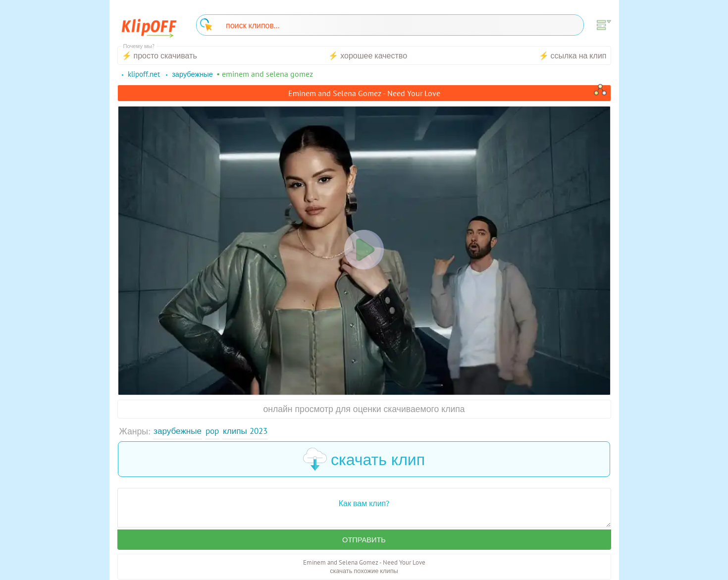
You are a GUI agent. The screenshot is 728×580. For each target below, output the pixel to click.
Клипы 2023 (249, 431)
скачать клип (364, 460)
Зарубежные (178, 431)
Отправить (364, 540)
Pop (214, 431)
